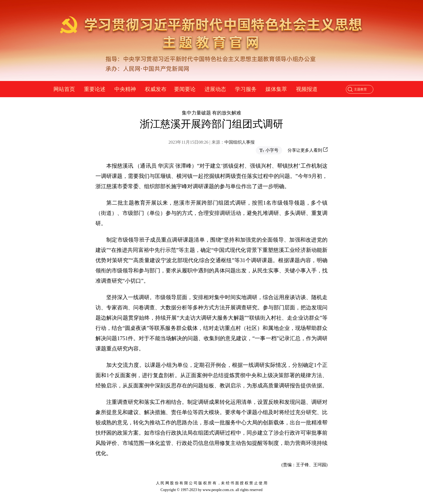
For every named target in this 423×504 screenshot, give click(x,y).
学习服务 (246, 89)
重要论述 (95, 89)
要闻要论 (185, 89)
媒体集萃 (276, 89)
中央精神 (125, 89)
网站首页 (64, 89)
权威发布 (156, 89)
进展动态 (215, 89)
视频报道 (307, 89)
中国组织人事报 (240, 142)
